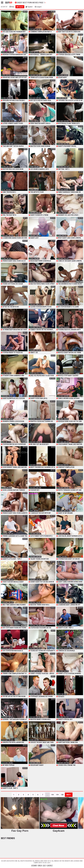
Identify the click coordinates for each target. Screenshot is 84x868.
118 (52, 795)
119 (57, 795)
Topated (29, 7)
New (12, 7)
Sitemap (34, 865)
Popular (20, 7)
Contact (50, 865)
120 (62, 795)
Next (69, 795)
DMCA (40, 865)
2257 (44, 865)
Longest (38, 7)
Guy (9, 3)
